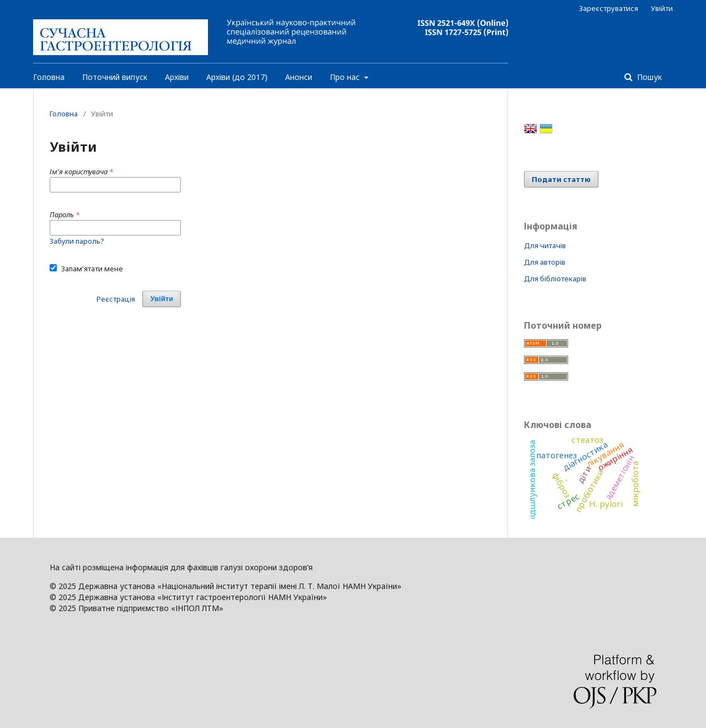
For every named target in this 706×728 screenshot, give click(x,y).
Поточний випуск (115, 77)
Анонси (299, 77)
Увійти (662, 8)
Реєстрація (116, 299)
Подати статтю (561, 179)
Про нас (346, 77)
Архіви (177, 77)
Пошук (648, 77)
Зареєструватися (609, 8)
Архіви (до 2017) (237, 77)
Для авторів (545, 262)
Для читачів (545, 245)
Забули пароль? (77, 241)
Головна (49, 77)
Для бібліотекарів (555, 279)
